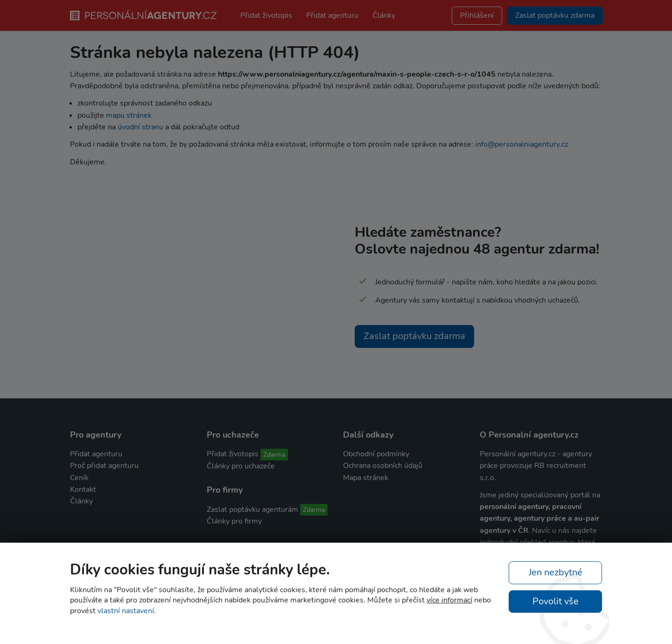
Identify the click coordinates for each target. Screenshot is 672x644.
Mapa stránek (366, 478)
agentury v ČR (504, 531)
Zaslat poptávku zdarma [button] (555, 15)
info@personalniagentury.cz (521, 144)
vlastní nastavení (126, 611)
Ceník (79, 478)
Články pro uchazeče (241, 466)
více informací (449, 600)
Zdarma (274, 455)
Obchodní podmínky (376, 454)
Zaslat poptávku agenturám (252, 510)
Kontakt (83, 489)
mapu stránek (129, 115)
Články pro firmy (234, 521)
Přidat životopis (266, 15)
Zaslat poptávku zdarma (414, 336)
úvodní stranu (140, 127)
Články (384, 15)
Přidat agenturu (332, 15)
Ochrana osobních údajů (383, 466)
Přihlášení (477, 15)
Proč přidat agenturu (104, 466)
